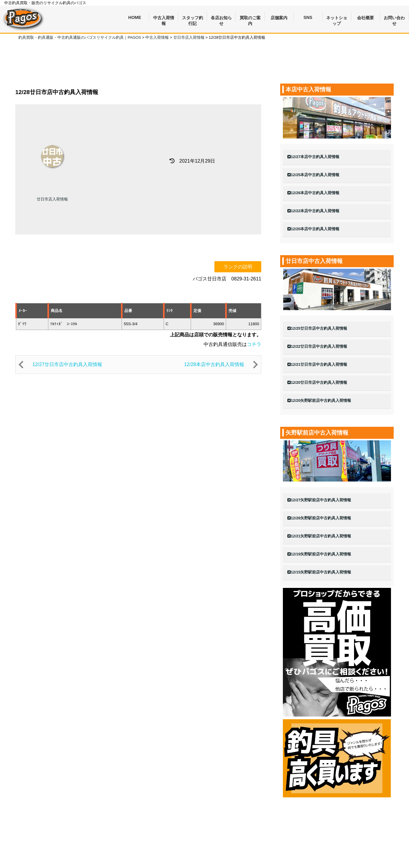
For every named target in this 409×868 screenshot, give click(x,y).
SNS (308, 17)
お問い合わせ (394, 18)
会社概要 (365, 18)
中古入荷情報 (164, 18)
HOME (135, 17)
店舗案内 (279, 18)
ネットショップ (337, 18)
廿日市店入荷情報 (52, 199)
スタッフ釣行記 (192, 18)
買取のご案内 (250, 18)
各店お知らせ (221, 18)
